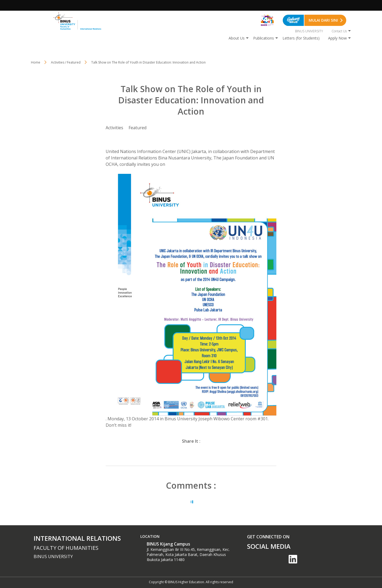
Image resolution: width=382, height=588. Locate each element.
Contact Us (339, 31)
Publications (264, 38)
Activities (114, 128)
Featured (138, 128)
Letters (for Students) (301, 38)
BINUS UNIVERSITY (309, 31)
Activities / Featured (66, 62)
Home (36, 62)
